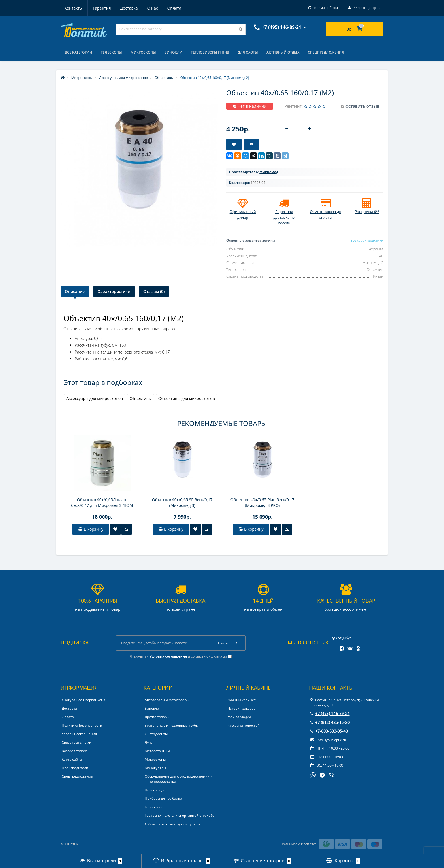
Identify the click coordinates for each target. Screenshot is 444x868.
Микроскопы (143, 52)
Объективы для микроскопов (187, 398)
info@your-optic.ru (328, 740)
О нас (126, 8)
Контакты (175, 8)
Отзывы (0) (154, 291)
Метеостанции (157, 751)
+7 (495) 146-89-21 (330, 713)
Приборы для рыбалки (163, 798)
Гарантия (73, 8)
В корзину (91, 529)
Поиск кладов (156, 790)
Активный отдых (283, 52)
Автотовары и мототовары (167, 700)
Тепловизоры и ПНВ (210, 52)
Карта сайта (72, 759)
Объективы (140, 398)
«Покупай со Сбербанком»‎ (84, 700)
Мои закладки (239, 717)
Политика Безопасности (82, 725)
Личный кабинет (242, 700)
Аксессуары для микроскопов (95, 398)
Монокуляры (155, 768)
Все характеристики (367, 240)
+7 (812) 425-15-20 (330, 722)
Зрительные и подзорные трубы (172, 725)
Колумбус (342, 638)
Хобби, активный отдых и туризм (172, 824)
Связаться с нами (77, 742)
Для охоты (248, 52)
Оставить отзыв (362, 106)
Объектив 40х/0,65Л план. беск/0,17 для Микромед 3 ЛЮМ (102, 502)
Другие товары (157, 717)
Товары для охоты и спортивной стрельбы (180, 815)
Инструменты (156, 734)
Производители (75, 768)
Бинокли (173, 52)
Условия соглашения (79, 734)
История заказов (241, 708)
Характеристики (114, 291)
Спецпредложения (326, 52)
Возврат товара (75, 751)
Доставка (101, 8)
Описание (75, 291)
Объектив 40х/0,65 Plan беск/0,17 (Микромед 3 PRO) (262, 502)
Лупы (149, 742)
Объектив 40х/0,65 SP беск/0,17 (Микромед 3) (182, 502)
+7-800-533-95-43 (329, 731)
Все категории (79, 52)
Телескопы (111, 52)
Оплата (148, 8)
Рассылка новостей (244, 725)
